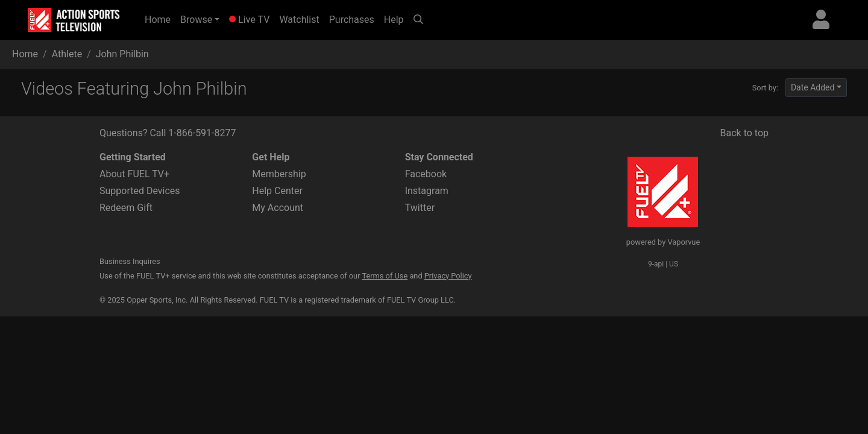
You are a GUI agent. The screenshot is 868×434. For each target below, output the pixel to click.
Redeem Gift (126, 208)
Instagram (427, 191)
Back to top (744, 133)
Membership (279, 174)
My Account (278, 208)
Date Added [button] (813, 87)
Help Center (277, 191)
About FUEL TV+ (134, 174)
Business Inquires (130, 261)
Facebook (426, 174)
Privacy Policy (448, 276)
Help (394, 20)
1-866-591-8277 (202, 133)
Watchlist (299, 20)
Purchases (352, 20)
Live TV (249, 20)
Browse (196, 20)
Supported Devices (140, 191)
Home (160, 19)
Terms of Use (385, 276)
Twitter (420, 208)
